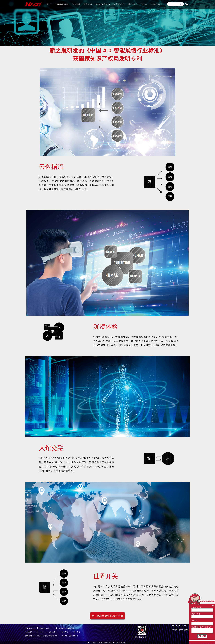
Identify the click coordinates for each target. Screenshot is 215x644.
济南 (66, 632)
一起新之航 (155, 4)
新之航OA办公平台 (181, 625)
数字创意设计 (119, 4)
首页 (49, 4)
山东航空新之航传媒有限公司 (47, 636)
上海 (54, 632)
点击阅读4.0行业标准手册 (107, 616)
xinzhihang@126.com (67, 628)
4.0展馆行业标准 (62, 4)
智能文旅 (88, 4)
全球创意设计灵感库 (181, 630)
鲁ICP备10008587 (123, 642)
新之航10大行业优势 (138, 4)
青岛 (78, 632)
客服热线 (29, 628)
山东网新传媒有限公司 (70, 636)
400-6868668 (45, 628)
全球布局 (29, 632)
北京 (41, 632)
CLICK (202, 636)
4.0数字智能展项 (103, 4)
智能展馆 (76, 4)
